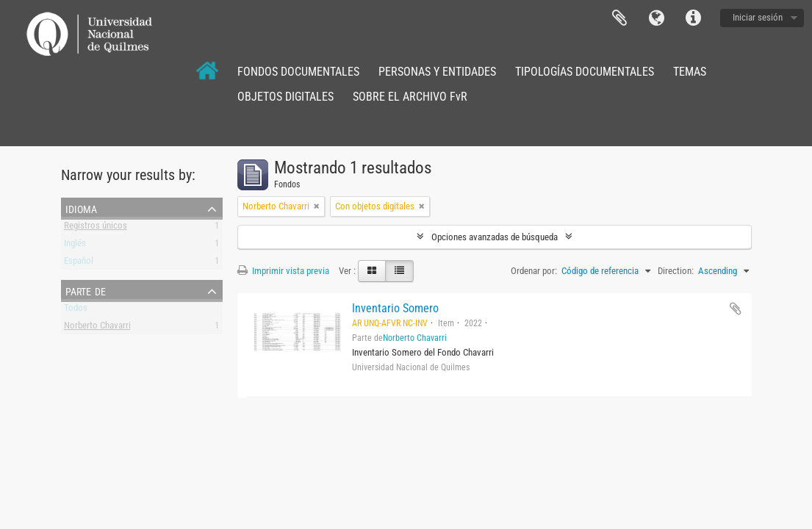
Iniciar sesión (758, 17)
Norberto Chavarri (97, 328)
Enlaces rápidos (693, 18)
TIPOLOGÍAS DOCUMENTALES (585, 72)
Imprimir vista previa (283, 271)
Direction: (676, 271)
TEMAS (690, 72)
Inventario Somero (395, 308)
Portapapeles (619, 18)
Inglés (75, 246)
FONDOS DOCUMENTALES (298, 72)
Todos (76, 310)
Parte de (86, 290)
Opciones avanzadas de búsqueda (495, 237)
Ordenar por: (534, 271)
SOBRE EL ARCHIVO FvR (410, 97)
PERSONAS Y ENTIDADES (437, 72)
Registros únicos (96, 228)
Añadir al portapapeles (736, 309)
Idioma (656, 18)
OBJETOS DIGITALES (285, 97)
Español (79, 263)
